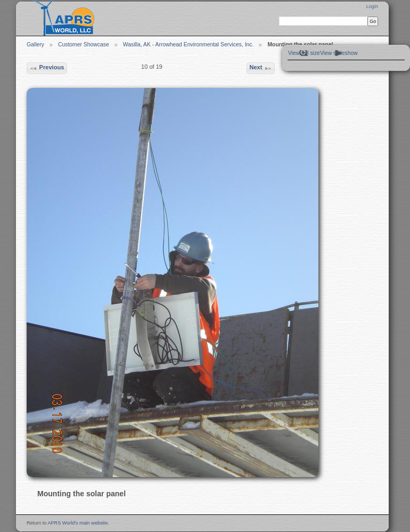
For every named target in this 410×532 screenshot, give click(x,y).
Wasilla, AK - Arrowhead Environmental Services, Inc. (188, 45)
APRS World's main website (77, 523)
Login (372, 6)
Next (260, 68)
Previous (47, 68)
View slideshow (339, 53)
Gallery (35, 45)
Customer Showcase (84, 45)
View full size (304, 53)
